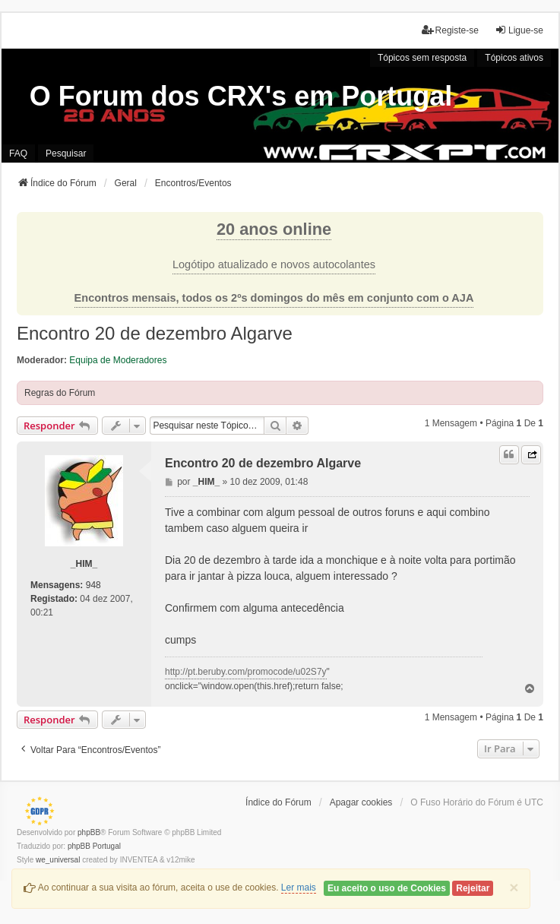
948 (93, 585)
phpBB (89, 832)
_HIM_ (84, 564)
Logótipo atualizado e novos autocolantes (274, 264)
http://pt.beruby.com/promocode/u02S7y (246, 672)
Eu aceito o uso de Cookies (387, 888)
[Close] (514, 887)
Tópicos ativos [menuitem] (514, 58)
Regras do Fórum (60, 393)
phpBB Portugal (94, 846)
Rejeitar (473, 888)
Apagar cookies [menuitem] (361, 802)
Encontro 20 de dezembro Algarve (155, 333)
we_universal (58, 860)
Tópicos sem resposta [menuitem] (422, 58)
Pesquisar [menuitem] (66, 153)
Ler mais (299, 888)
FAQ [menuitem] (18, 153)
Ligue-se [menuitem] (519, 30)
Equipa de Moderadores (118, 360)
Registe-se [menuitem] (450, 30)
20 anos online (274, 229)
